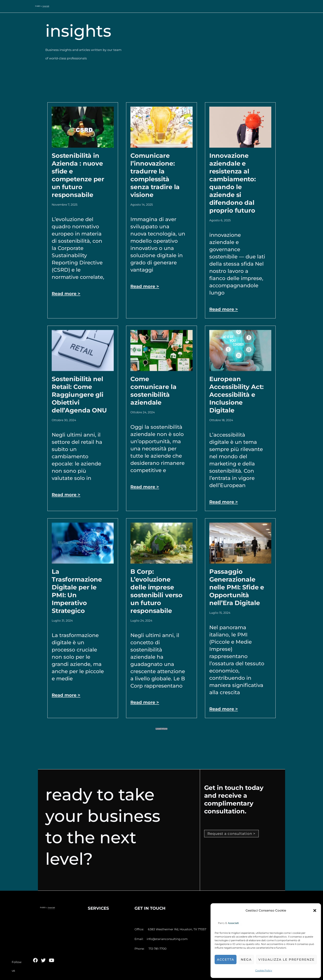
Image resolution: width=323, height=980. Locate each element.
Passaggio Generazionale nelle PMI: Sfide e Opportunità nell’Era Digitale (237, 587)
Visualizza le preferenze (286, 959)
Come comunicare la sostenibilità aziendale (153, 391)
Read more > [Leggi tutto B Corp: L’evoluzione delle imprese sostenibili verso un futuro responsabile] (145, 702)
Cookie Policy (264, 970)
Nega (246, 959)
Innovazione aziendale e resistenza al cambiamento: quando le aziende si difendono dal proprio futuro (233, 183)
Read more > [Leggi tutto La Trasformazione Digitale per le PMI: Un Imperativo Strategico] (67, 695)
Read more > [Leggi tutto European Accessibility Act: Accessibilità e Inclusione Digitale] (224, 502)
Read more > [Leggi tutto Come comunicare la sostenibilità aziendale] (145, 487)
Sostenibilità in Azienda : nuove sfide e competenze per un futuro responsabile (78, 175)
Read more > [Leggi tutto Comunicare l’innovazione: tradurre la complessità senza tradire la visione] (145, 286)
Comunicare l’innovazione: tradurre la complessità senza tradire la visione (155, 175)
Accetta (226, 959)
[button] (315, 911)
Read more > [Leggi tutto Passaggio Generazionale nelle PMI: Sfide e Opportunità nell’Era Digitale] (224, 709)
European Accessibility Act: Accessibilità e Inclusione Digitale (237, 395)
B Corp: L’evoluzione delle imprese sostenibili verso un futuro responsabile (156, 591)
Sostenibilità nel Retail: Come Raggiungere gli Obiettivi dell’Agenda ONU (79, 395)
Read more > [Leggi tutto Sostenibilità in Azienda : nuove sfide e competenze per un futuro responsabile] (67, 294)
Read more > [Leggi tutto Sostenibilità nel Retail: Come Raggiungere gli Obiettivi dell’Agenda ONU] (67, 495)
